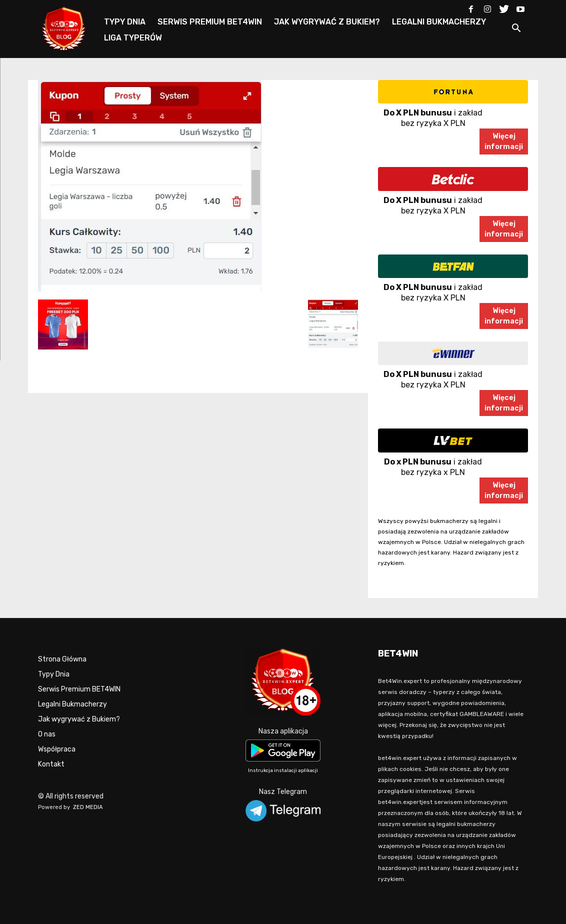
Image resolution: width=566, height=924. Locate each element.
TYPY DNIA (125, 22)
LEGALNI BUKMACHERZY (439, 22)
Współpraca (57, 749)
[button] (516, 30)
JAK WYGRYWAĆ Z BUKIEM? (327, 22)
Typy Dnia (54, 674)
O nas (47, 734)
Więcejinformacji (504, 141)
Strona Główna (62, 659)
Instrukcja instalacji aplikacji (283, 770)
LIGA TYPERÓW (133, 38)
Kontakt (51, 764)
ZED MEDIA (88, 807)
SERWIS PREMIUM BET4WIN (210, 22)
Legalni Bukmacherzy (72, 704)
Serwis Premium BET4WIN (79, 689)
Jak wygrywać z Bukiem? (79, 719)
